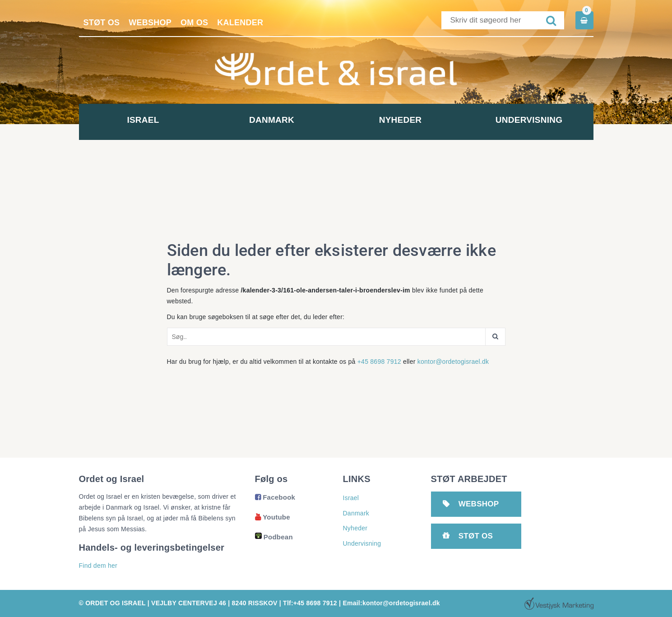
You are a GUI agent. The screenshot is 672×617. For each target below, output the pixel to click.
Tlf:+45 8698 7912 (310, 603)
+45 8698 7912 (379, 362)
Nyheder (401, 120)
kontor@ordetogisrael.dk (453, 362)
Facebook (275, 497)
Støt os (102, 23)
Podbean (274, 537)
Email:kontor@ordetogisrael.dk (391, 603)
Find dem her (98, 566)
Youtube (273, 517)
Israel (143, 120)
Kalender (240, 23)
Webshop (150, 23)
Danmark (272, 120)
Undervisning (529, 120)
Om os (194, 23)
